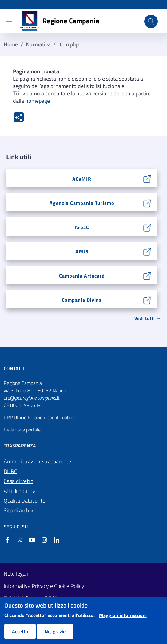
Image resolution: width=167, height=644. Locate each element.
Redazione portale (22, 430)
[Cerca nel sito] (151, 21)
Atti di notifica (20, 491)
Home (11, 44)
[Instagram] (42, 540)
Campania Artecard (82, 276)
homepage (38, 101)
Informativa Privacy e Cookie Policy (44, 586)
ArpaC (82, 227)
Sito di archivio (20, 510)
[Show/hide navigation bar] (9, 22)
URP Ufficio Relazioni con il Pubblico (40, 417)
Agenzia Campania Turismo (82, 203)
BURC (10, 471)
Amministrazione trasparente (37, 461)
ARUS (82, 251)
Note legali (16, 574)
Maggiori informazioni (123, 615)
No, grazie (55, 631)
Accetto (20, 631)
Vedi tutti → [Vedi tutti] (148, 318)
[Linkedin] (54, 540)
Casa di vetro (18, 481)
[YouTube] (30, 540)
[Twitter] (17, 540)
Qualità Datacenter (25, 501)
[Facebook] (7, 540)
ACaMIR (82, 179)
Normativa (38, 44)
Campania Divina (82, 300)
